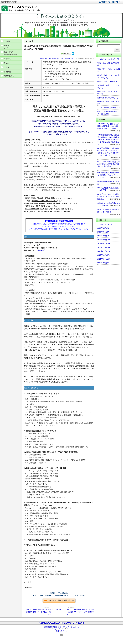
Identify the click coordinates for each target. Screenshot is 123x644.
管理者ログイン (62, 631)
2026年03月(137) (104, 236)
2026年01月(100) (104, 244)
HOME (59, 610)
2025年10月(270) (104, 255)
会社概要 (7, 72)
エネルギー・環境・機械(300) (108, 108)
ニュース (7, 59)
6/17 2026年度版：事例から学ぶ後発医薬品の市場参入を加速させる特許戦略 (109, 164)
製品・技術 (12, 53)
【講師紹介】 (41, 250)
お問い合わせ (9, 76)
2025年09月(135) (104, 259)
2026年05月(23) (103, 228)
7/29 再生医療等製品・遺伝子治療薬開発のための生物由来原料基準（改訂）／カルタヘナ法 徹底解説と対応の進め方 (108, 140)
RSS (62, 635)
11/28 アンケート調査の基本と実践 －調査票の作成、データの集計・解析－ (38, 612)
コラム (6, 67)
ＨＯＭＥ (7, 41)
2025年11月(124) (104, 251)
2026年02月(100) (104, 240)
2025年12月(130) (104, 247)
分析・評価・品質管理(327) (108, 98)
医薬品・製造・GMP (46, 58)
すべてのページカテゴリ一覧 (108, 59)
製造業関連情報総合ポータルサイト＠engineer (61, 627)
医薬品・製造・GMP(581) (107, 81)
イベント (12, 47)
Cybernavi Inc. (58, 629)
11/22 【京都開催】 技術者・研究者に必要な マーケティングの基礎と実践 (81, 612)
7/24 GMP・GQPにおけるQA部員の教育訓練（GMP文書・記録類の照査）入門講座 (108, 126)
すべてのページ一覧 (105, 224)
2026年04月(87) (103, 232)
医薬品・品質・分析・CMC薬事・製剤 (63, 58)
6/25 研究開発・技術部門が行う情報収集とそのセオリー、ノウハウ (108, 175)
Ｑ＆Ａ (6, 63)
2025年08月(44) (103, 263)
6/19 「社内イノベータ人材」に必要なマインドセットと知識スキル (108, 197)
